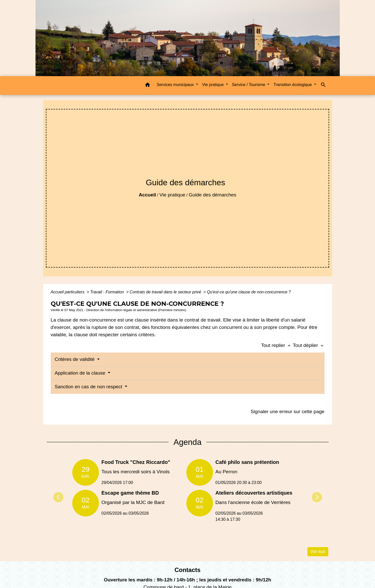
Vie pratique (172, 195)
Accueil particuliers (68, 292)
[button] (148, 86)
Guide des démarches (212, 195)
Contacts (187, 570)
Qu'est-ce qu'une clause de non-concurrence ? (249, 292)
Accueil (147, 195)
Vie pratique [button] (213, 85)
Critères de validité (75, 359)
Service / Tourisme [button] (249, 85)
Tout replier (277, 345)
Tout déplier (309, 345)
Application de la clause (81, 373)
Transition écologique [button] (293, 85)
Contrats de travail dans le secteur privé (166, 292)
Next (317, 497)
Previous (58, 497)
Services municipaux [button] (176, 85)
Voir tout (318, 552)
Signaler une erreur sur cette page (287, 411)
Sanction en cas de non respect (89, 387)
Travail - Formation (108, 292)
